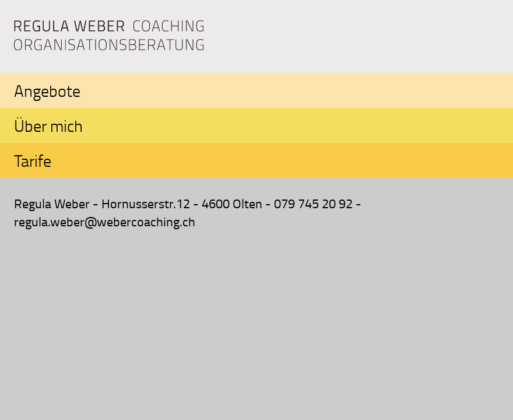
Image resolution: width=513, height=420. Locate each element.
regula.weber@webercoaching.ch (105, 221)
